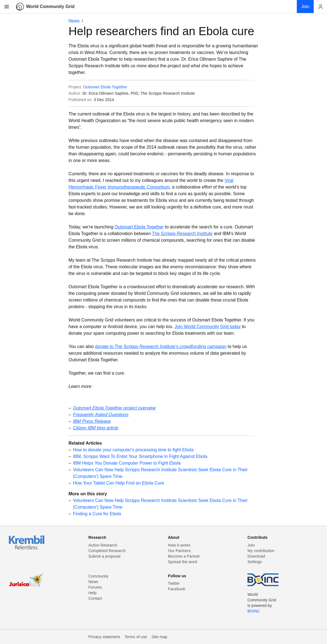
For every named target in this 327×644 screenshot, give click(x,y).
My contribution (261, 551)
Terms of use (136, 637)
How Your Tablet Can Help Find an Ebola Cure (118, 483)
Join (251, 545)
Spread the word (182, 562)
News (74, 21)
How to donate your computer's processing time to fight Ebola (133, 450)
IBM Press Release (92, 421)
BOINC (254, 611)
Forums (95, 587)
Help (92, 593)
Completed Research (107, 551)
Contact (95, 598)
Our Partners (179, 551)
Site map (159, 637)
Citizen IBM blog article (96, 428)
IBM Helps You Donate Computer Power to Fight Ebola (127, 463)
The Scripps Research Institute (182, 234)
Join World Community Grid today (208, 327)
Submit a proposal (104, 556)
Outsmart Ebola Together (105, 87)
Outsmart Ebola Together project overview (114, 408)
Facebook (177, 589)
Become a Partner (184, 556)
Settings (255, 562)
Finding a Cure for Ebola (97, 514)
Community (98, 576)
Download (256, 556)
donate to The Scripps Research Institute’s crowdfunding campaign (161, 347)
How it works (179, 545)
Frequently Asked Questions (101, 415)
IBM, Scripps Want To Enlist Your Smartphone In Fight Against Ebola (140, 456)
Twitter (174, 583)
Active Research (103, 545)
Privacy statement (104, 637)
